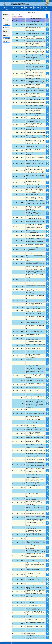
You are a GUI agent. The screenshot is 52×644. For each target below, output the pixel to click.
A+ (37, 1)
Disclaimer (36, 643)
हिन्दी (41, 1)
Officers (13, 8)
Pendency (24, 643)
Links (42, 8)
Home (4, 8)
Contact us (41, 643)
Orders (22, 8)
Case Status (46, 8)
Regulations (17, 8)
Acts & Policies (37, 8)
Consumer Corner (15, 643)
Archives (28, 643)
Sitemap (32, 643)
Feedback (20, 643)
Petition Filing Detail (29, 8)
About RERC (7, 8)
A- (31, 1)
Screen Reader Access (24, 1)
